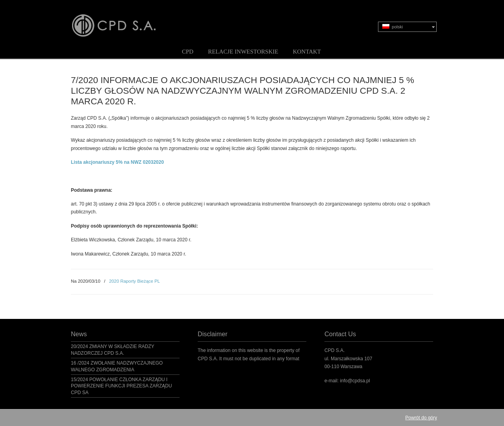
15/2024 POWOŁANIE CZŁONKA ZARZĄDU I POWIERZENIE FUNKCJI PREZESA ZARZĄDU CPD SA (121, 386)
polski (393, 27)
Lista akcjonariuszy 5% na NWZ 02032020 (117, 162)
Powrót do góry (421, 418)
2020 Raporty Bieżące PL (134, 281)
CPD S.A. (123, 20)
